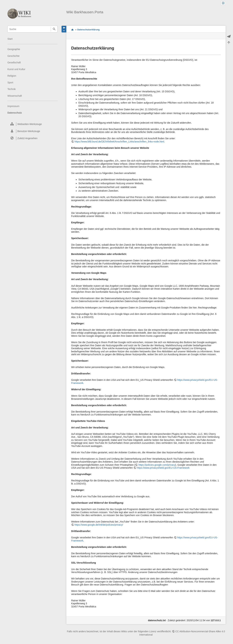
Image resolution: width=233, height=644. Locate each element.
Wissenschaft (15, 96)
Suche (54, 29)
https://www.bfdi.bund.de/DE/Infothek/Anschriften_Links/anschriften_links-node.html (119, 142)
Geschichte (13, 56)
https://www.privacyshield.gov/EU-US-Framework (163, 468)
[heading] (33, 124)
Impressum (13, 106)
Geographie (14, 49)
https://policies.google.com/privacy (157, 465)
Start (10, 39)
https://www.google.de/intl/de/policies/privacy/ (99, 525)
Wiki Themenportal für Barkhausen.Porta (72, 30)
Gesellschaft (14, 62)
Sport (10, 83)
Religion (12, 76)
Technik (11, 89)
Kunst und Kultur (16, 69)
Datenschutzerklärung (88, 30)
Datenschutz (15, 113)
